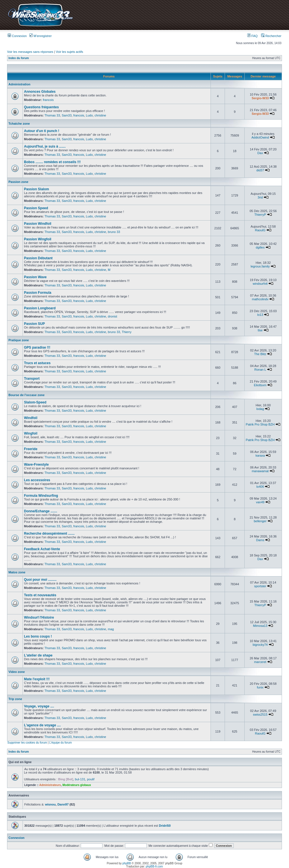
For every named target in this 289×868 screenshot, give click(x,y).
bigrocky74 (260, 645)
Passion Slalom (37, 189)
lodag (260, 409)
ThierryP (260, 215)
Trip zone (15, 699)
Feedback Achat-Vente (42, 549)
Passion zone (18, 182)
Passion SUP (34, 324)
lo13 (260, 315)
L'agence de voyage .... (42, 725)
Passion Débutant (38, 258)
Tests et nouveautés (40, 595)
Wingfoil (31, 433)
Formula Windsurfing (41, 496)
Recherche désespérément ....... (49, 534)
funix (260, 687)
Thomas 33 (52, 115)
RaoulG (260, 230)
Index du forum (19, 58)
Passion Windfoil (38, 224)
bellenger (260, 521)
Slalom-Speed (35, 402)
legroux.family (260, 266)
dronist (112, 316)
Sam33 (67, 115)
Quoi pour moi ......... (40, 580)
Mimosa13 (260, 626)
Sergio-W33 (260, 98)
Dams (260, 540)
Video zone (17, 672)
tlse (260, 330)
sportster (260, 586)
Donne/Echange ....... (40, 511)
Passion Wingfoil (38, 239)
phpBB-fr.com (155, 866)
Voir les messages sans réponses (30, 52)
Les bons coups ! (38, 636)
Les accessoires (37, 480)
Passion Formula (38, 293)
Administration (19, 84)
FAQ (252, 36)
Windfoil (31, 418)
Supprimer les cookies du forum (27, 743)
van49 (260, 502)
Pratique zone (19, 340)
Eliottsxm (260, 385)
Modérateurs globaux (77, 785)
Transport (32, 379)
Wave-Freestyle (36, 465)
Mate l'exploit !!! (37, 679)
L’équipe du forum (61, 743)
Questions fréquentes (41, 107)
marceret (260, 662)
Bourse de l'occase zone (27, 395)
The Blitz (260, 354)
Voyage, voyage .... (39, 706)
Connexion (17, 36)
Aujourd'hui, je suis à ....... (45, 146)
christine (100, 115)
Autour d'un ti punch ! (42, 131)
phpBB (127, 863)
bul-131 (80, 779)
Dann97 (63, 804)
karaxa (260, 455)
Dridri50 (165, 826)
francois (48, 100)
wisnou (50, 804)
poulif (91, 779)
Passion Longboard (40, 308)
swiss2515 (260, 714)
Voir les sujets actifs (70, 52)
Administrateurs (50, 785)
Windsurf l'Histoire (39, 617)
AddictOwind (260, 137)
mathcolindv (260, 299)
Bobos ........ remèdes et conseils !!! (52, 162)
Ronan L (260, 370)
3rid (260, 197)
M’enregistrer (40, 36)
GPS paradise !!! (37, 347)
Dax (260, 153)
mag (111, 629)
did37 (260, 170)
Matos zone (17, 572)
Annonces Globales (40, 92)
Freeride (31, 449)
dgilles (260, 247)
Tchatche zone (19, 124)
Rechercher (271, 36)
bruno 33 (114, 232)
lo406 (260, 487)
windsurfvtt (260, 284)
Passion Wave (35, 277)
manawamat (260, 471)
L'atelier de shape (38, 655)
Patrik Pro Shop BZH (260, 424)
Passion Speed (36, 208)
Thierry (126, 332)
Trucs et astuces (37, 363)
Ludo (89, 115)
